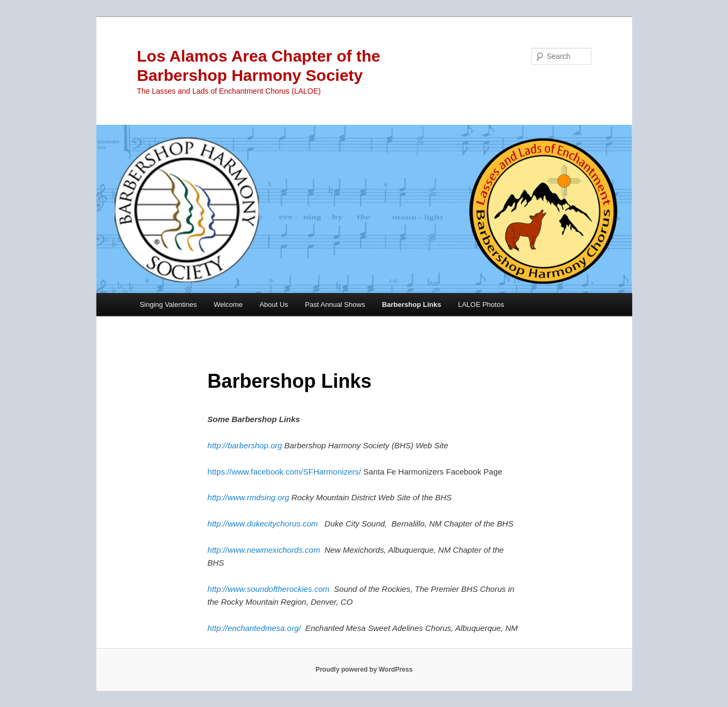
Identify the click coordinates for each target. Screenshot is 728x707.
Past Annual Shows (335, 304)
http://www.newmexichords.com (264, 550)
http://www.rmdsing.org (248, 497)
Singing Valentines (168, 304)
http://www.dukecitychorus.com (262, 524)
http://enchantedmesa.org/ (254, 628)
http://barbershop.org (245, 445)
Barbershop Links (412, 304)
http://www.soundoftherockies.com (268, 589)
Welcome (228, 304)
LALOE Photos (481, 304)
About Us (273, 304)
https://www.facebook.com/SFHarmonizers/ (284, 472)
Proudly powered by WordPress (364, 670)
